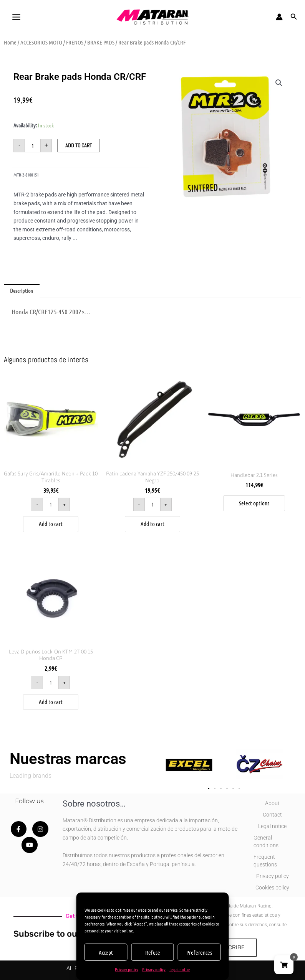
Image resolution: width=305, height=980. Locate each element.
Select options (254, 503)
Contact (272, 815)
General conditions (266, 841)
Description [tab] (22, 290)
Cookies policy (272, 888)
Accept (106, 952)
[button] (294, 17)
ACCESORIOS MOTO (41, 42)
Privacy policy (127, 969)
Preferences (199, 952)
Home (10, 42)
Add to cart (79, 146)
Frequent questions (265, 861)
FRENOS (75, 42)
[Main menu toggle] (16, 17)
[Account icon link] (279, 17)
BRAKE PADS (101, 42)
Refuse (153, 952)
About (272, 803)
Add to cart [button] (51, 524)
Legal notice (180, 969)
